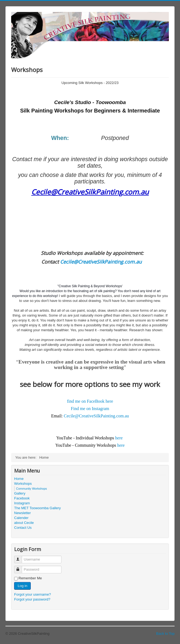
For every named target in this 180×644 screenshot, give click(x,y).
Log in (22, 586)
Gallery (20, 493)
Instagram (22, 503)
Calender (21, 518)
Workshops (23, 484)
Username (21, 557)
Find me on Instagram (90, 409)
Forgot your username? (32, 594)
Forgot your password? (32, 599)
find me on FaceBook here (90, 401)
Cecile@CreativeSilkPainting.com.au (90, 192)
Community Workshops (32, 489)
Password (21, 567)
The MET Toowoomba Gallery (37, 508)
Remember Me (30, 578)
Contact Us (23, 528)
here (119, 438)
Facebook (22, 498)
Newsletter (22, 513)
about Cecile (24, 523)
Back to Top (165, 634)
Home (19, 479)
